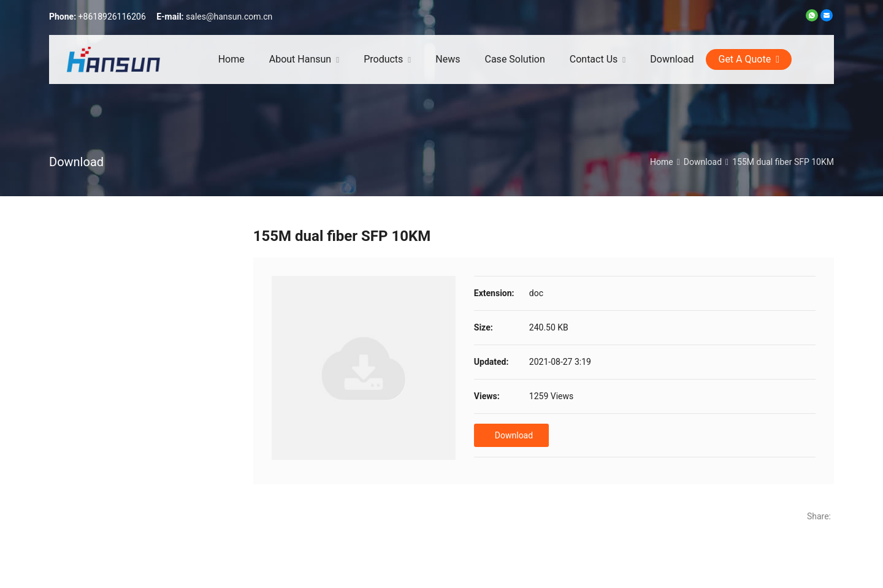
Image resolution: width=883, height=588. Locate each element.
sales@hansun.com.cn (229, 17)
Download (514, 435)
